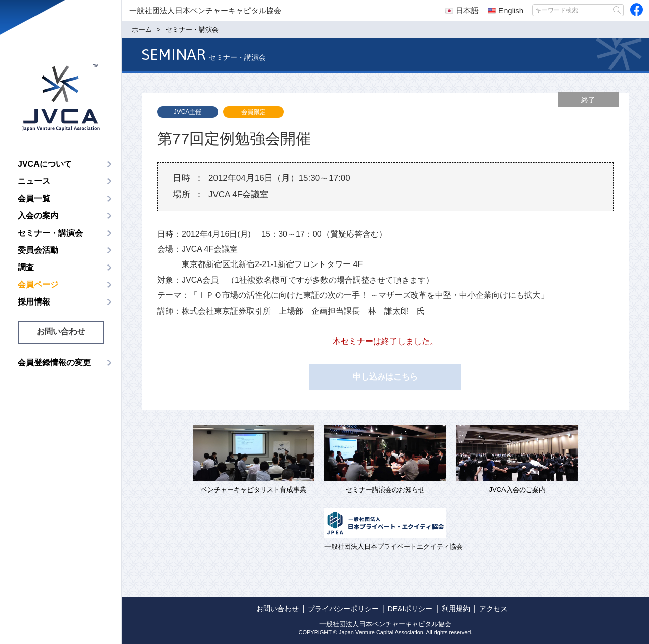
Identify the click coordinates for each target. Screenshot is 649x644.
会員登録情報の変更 (54, 363)
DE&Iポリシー (410, 609)
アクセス (493, 609)
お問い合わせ (61, 332)
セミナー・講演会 (50, 233)
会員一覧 (34, 198)
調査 (26, 267)
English (506, 10)
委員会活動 (38, 250)
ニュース (34, 181)
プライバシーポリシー (343, 609)
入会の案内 (38, 216)
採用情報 (34, 302)
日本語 (462, 10)
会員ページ (38, 285)
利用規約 (456, 609)
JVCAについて (45, 164)
